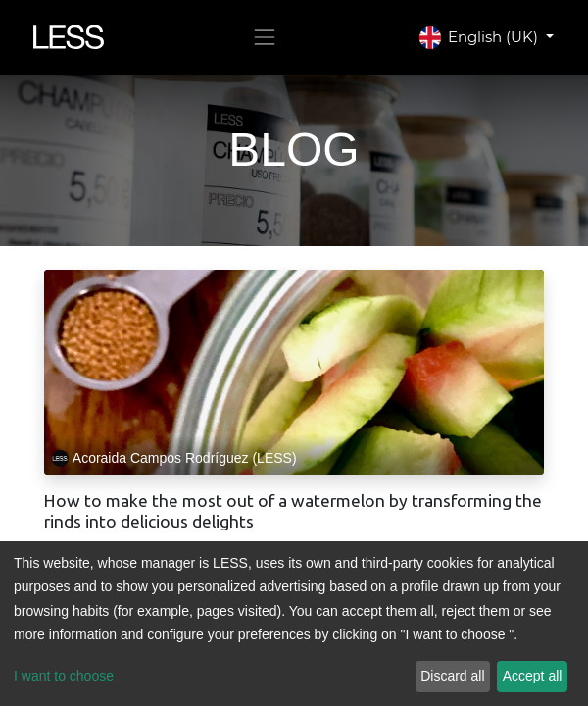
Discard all (452, 676)
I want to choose (64, 676)
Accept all (533, 676)
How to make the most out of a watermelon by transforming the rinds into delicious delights (293, 511)
